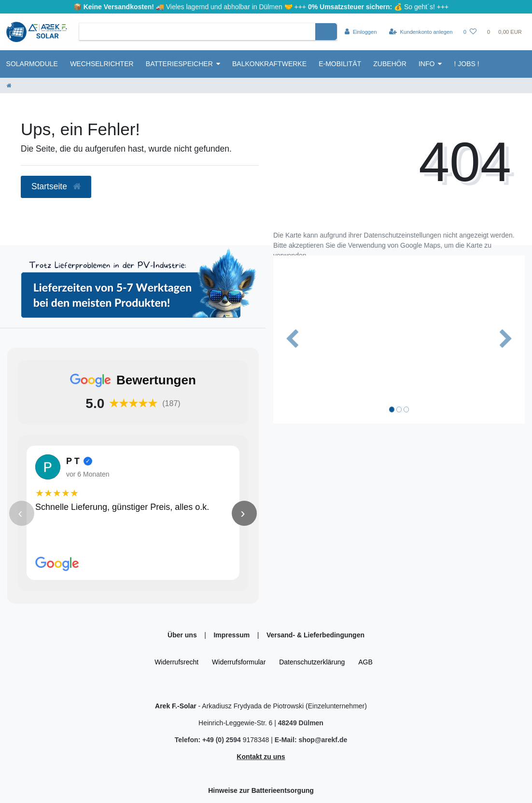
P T (73, 461)
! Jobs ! (467, 64)
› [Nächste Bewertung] (243, 513)
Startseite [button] (56, 186)
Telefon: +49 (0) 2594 (209, 740)
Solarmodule (32, 64)
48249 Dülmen (301, 723)
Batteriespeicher (179, 64)
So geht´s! (420, 7)
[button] (292, 339)
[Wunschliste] (470, 32)
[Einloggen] (361, 32)
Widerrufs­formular (239, 662)
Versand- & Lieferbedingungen (315, 635)
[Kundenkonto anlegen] (421, 32)
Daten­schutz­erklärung (312, 662)
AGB (365, 662)
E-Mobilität (340, 64)
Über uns (183, 635)
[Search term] (197, 32)
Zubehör (390, 64)
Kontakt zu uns (261, 757)
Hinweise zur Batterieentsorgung (261, 790)
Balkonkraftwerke (269, 64)
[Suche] (326, 32)
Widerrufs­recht (176, 662)
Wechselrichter (102, 64)
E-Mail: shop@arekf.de (311, 740)
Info (427, 64)
